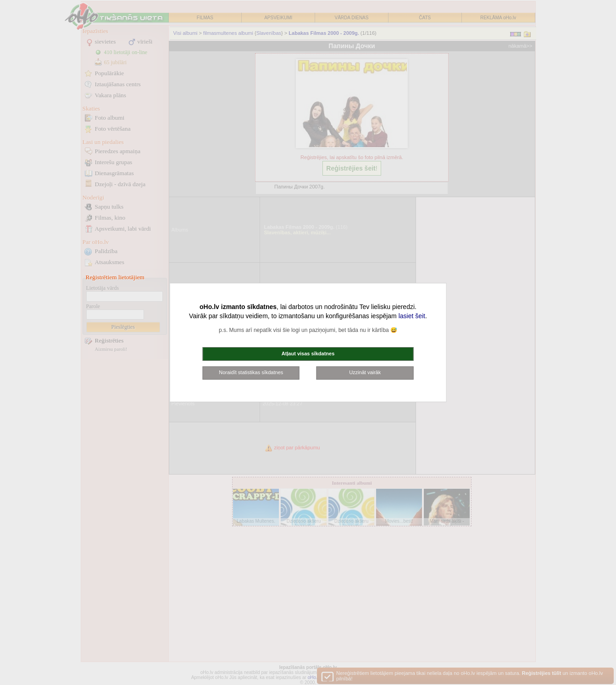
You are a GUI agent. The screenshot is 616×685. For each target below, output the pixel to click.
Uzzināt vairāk (365, 372)
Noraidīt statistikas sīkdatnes (251, 372)
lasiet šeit (412, 316)
